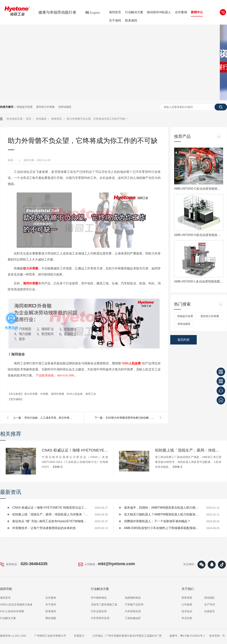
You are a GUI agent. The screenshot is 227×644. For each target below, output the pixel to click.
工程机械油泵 (133, 618)
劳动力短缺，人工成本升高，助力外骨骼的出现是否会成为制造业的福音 (49, 418)
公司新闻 (187, 605)
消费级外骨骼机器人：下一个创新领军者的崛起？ (157, 521)
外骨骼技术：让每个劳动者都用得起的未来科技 (44, 528)
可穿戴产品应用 (134, 605)
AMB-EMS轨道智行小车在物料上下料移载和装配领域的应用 (162, 528)
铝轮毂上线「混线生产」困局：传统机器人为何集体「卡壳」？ (188, 450)
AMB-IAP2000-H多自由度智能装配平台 (199, 235)
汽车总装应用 (99, 611)
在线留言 (210, 611)
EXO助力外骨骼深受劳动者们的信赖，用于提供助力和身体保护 (131, 418)
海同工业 (91, 394)
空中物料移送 (99, 598)
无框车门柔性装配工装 (104, 605)
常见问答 (187, 618)
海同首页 (115, 12)
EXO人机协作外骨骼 (12, 611)
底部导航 (6, 589)
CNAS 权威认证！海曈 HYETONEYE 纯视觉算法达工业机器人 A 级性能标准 (75, 450)
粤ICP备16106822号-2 (192, 636)
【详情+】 (58, 467)
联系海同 (131, 21)
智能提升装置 (25, 107)
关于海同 (115, 21)
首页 (29, 119)
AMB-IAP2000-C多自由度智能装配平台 (199, 189)
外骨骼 (45, 394)
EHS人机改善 (75, 394)
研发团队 (210, 598)
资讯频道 (42, 119)
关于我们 (188, 589)
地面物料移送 (133, 598)
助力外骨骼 (31, 394)
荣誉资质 (187, 598)
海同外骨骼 (58, 394)
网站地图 (51, 618)
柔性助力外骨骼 (45, 107)
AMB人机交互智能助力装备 (16, 605)
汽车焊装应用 (133, 611)
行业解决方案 (134, 12)
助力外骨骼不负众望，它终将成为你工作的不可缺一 (97, 119)
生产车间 (210, 605)
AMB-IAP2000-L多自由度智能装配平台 (199, 281)
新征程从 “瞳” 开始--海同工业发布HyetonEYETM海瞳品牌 (50, 521)
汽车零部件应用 (100, 618)
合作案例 (181, 12)
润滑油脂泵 (65, 107)
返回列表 (183, 340)
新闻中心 (197, 12)
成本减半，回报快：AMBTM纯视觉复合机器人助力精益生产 (162, 508)
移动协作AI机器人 (159, 12)
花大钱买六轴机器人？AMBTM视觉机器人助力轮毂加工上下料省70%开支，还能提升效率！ (162, 514)
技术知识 (187, 611)
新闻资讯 (57, 119)
